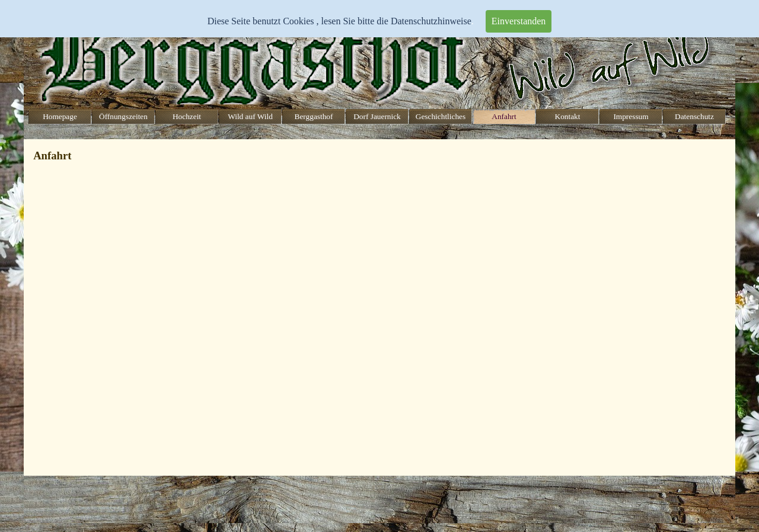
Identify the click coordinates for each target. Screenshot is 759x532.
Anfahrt (504, 116)
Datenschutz (694, 116)
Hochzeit (187, 116)
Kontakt (568, 116)
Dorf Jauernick (377, 116)
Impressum (631, 116)
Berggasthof (314, 116)
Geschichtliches (441, 116)
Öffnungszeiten (123, 116)
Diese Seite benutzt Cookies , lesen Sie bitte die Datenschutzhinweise (339, 21)
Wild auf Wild (250, 116)
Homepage (60, 116)
